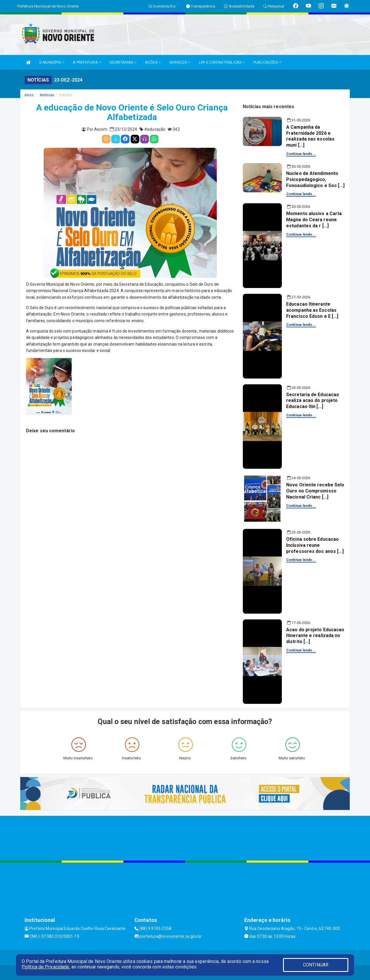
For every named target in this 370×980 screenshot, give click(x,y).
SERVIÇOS (180, 62)
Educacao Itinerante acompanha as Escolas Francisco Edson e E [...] (312, 310)
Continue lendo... (301, 154)
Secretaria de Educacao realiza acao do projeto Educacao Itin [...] (313, 401)
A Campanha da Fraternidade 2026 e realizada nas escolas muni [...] (310, 136)
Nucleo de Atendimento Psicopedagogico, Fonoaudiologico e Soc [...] (315, 179)
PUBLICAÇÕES (267, 62)
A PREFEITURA (87, 62)
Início (29, 95)
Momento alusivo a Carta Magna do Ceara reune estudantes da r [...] (314, 220)
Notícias (47, 95)
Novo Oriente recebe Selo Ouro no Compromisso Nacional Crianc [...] (315, 491)
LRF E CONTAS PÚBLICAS (222, 62)
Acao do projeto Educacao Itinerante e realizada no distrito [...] (315, 636)
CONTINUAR (316, 965)
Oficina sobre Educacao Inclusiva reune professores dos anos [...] (315, 545)
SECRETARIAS (123, 62)
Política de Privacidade (45, 967)
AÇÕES (153, 62)
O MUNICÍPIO (52, 62)
